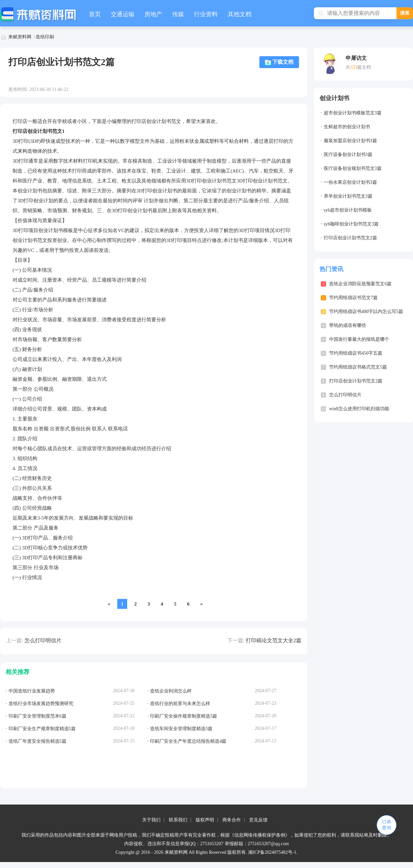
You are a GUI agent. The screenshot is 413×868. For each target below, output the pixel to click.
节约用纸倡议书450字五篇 (356, 353)
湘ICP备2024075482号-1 (272, 852)
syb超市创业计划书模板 (348, 210)
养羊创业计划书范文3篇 (348, 196)
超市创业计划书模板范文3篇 (353, 113)
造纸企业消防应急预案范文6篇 (360, 284)
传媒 (178, 14)
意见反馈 (258, 820)
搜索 (405, 13)
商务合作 (232, 820)
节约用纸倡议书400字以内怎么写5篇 (366, 312)
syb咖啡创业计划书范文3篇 (351, 224)
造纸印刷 (45, 37)
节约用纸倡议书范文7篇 (353, 298)
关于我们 (151, 820)
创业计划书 (334, 98)
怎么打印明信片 (43, 640)
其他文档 (240, 14)
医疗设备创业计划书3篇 (348, 155)
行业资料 (206, 14)
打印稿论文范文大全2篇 (274, 640)
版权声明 (205, 820)
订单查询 (387, 825)
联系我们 (178, 820)
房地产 (153, 14)
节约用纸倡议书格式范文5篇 (358, 367)
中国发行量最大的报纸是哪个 (359, 339)
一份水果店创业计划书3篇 (350, 182)
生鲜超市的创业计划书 (347, 127)
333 (354, 67)
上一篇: (15, 640)
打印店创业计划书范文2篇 (350, 238)
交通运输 (123, 14)
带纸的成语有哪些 (348, 325)
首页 (95, 14)
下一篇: (236, 640)
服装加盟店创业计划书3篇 (350, 141)
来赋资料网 (20, 37)
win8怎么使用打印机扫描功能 (359, 409)
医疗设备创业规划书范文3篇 (353, 168)
